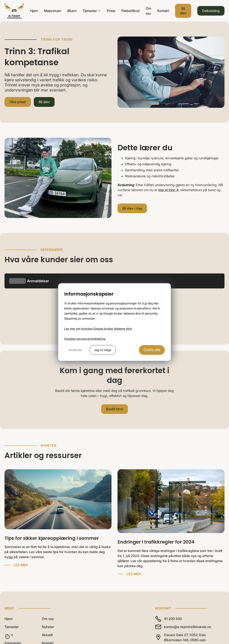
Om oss (148, 11)
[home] (14, 11)
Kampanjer (13, 587)
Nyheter (48, 571)
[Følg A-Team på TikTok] (159, 593)
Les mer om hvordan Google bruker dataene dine (98, 329)
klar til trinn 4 (168, 190)
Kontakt (163, 11)
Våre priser (18, 102)
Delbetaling (211, 11)
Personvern (216, 628)
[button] (92, 11)
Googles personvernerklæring (85, 339)
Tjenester (12, 571)
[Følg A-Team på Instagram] (170, 593)
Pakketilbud (131, 11)
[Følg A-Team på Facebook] (181, 593)
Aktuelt (47, 579)
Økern (72, 11)
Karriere (11, 595)
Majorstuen (53, 11)
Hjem (34, 11)
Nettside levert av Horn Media (180, 628)
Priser (111, 11)
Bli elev (183, 11)
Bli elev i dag (132, 208)
